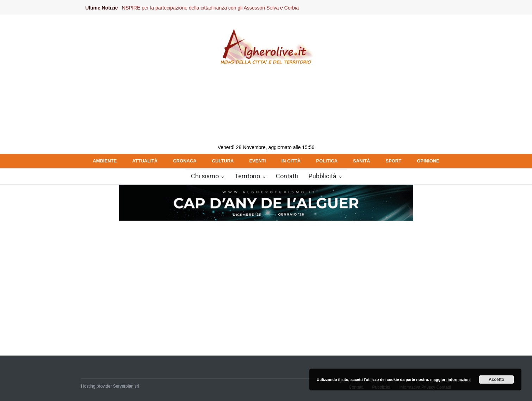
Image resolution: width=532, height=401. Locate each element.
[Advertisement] (266, 274)
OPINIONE (428, 161)
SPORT (393, 161)
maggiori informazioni (450, 380)
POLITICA (327, 161)
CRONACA (185, 161)
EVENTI (257, 161)
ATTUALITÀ (145, 161)
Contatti (287, 176)
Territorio (247, 176)
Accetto (496, 380)
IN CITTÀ (291, 161)
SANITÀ (361, 161)
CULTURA (223, 161)
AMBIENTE (105, 161)
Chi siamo (205, 176)
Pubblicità (322, 176)
